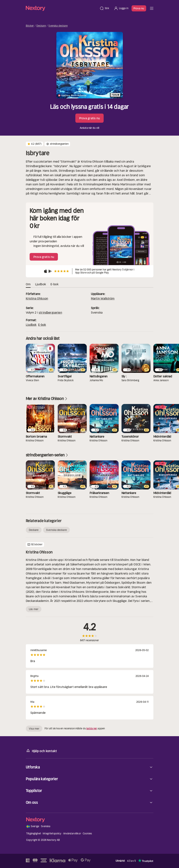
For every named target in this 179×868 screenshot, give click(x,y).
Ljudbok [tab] (41, 284)
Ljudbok (31, 325)
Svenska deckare (58, 26)
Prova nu (139, 8)
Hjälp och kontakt (41, 751)
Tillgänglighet (34, 834)
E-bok (42, 325)
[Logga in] (121, 8)
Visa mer (34, 729)
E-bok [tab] (54, 284)
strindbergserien (50, 312)
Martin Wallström (103, 298)
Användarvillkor (72, 834)
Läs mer (34, 609)
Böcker (30, 26)
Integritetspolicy (52, 834)
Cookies (87, 834)
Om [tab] (28, 284)
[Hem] (62, 8)
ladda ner (92, 728)
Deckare (41, 26)
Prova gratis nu (90, 118)
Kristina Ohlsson (37, 298)
